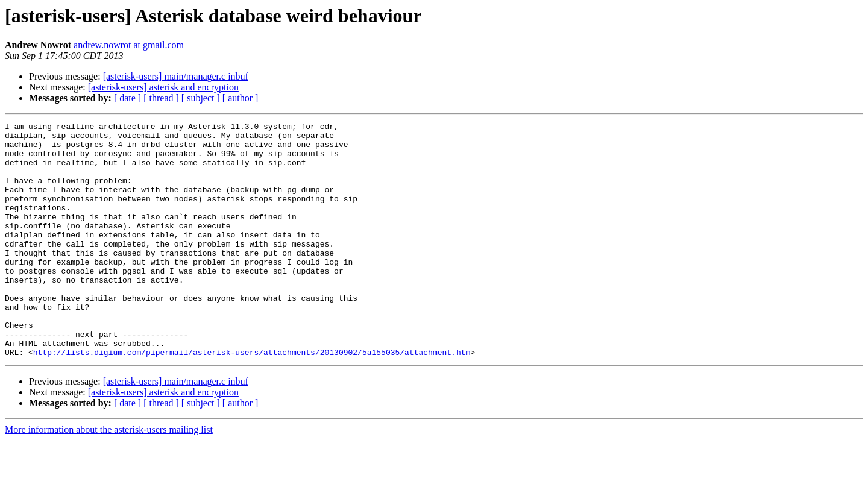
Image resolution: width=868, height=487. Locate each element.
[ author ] (241, 98)
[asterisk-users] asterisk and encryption (163, 87)
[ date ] (127, 98)
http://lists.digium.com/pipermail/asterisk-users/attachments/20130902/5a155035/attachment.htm (252, 399)
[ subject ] (201, 98)
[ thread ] (161, 98)
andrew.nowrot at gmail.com (129, 45)
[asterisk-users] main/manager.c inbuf (176, 76)
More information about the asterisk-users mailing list (109, 476)
